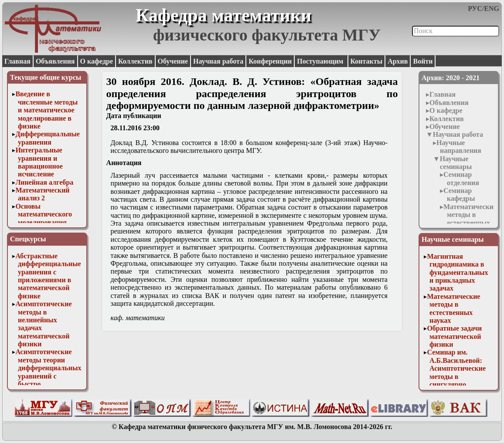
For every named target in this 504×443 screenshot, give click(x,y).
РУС (475, 8)
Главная (17, 61)
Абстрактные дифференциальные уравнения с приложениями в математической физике (48, 276)
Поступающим (321, 61)
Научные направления (459, 147)
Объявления (55, 61)
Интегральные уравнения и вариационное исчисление (39, 162)
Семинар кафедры (459, 194)
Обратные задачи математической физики (454, 336)
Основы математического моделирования (44, 214)
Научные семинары (456, 163)
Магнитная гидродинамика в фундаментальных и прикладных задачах (457, 272)
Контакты (367, 61)
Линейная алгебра (44, 182)
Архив (398, 61)
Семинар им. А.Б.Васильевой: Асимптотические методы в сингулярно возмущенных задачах (456, 376)
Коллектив (135, 61)
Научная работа (218, 61)
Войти (423, 61)
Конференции (270, 61)
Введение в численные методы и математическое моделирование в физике (46, 110)
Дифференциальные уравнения (48, 138)
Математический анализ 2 (42, 194)
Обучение (173, 61)
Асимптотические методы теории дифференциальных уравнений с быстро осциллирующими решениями (48, 376)
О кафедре (97, 61)
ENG (492, 8)
